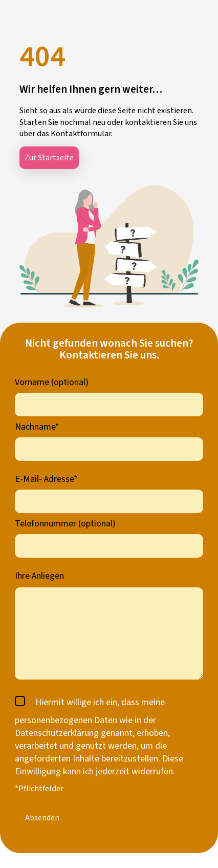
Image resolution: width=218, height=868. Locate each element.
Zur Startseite (49, 158)
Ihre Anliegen (39, 576)
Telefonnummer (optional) (65, 524)
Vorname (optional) (52, 382)
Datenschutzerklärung (57, 733)
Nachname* (37, 427)
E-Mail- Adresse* (46, 479)
